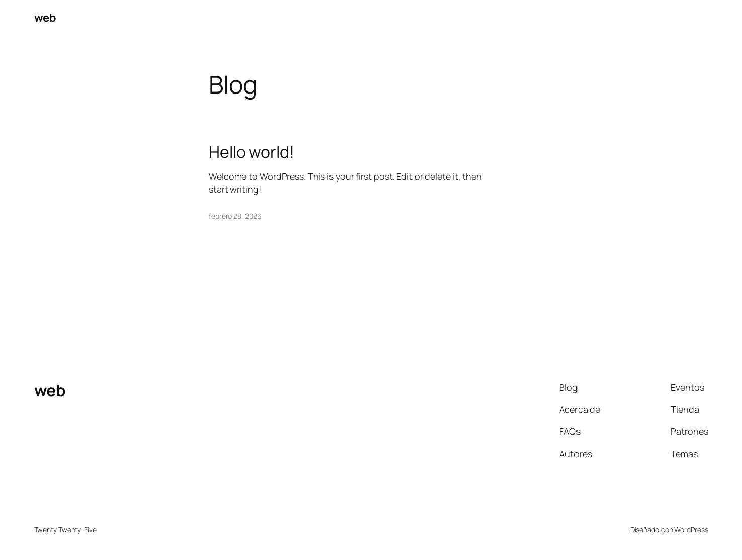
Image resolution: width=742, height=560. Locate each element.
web (45, 18)
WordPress (691, 530)
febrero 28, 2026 (235, 216)
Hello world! (252, 152)
